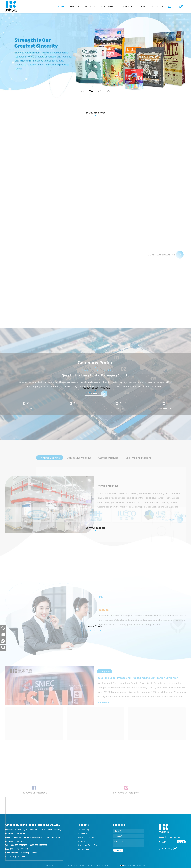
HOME (61, 6)
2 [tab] (91, 91)
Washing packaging (86, 837)
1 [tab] (83, 91)
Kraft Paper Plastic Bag (88, 845)
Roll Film (81, 841)
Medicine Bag (84, 849)
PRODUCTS (90, 6)
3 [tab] (100, 91)
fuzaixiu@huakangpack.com (24, 853)
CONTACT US (157, 6)
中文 (169, 6)
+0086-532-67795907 (38, 845)
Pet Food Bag (83, 830)
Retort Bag (82, 833)
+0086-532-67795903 (18, 845)
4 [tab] (109, 91)
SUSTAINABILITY (109, 6)
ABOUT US (75, 6)
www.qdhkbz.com (18, 856)
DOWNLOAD (128, 6)
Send (117, 851)
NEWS (142, 6)
